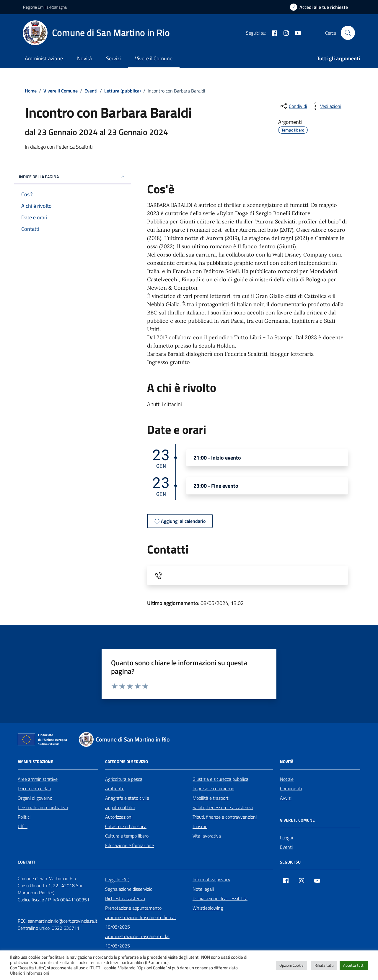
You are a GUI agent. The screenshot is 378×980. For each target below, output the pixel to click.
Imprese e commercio (213, 788)
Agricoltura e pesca (124, 779)
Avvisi (286, 798)
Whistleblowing (208, 908)
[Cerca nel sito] (348, 33)
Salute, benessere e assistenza (223, 807)
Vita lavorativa (207, 836)
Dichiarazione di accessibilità (220, 898)
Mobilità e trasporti (211, 798)
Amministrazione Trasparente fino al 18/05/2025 (140, 922)
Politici (24, 817)
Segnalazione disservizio (129, 889)
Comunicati (291, 788)
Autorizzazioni (119, 817)
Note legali (203, 889)
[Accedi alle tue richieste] (319, 7)
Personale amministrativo (43, 807)
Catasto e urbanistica (126, 826)
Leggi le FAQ (117, 880)
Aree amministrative (38, 779)
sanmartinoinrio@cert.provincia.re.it (63, 921)
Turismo (200, 826)
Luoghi (286, 838)
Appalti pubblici (120, 807)
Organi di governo (35, 798)
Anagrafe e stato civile (127, 798)
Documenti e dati (34, 788)
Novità (84, 58)
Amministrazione (44, 58)
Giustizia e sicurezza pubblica (220, 779)
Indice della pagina (72, 177)
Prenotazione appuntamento (133, 908)
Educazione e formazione (129, 845)
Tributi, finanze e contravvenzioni (225, 817)
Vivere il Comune (154, 58)
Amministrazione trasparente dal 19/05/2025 (137, 941)
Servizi (113, 58)
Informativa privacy (211, 880)
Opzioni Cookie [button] (291, 965)
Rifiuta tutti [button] (324, 965)
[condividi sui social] (293, 106)
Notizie (287, 779)
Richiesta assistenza (125, 898)
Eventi (286, 847)
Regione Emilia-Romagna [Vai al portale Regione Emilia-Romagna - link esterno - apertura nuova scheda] (45, 7)
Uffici (23, 826)
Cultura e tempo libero (127, 836)
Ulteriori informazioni (30, 973)
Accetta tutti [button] (354, 965)
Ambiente (115, 788)
